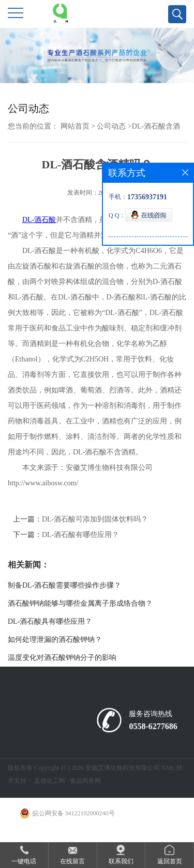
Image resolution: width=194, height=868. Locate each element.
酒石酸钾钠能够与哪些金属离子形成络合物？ (80, 603)
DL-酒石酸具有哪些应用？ (50, 621)
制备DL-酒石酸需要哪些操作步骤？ (64, 585)
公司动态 (111, 126)
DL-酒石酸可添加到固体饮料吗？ (95, 519)
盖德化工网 (50, 781)
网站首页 (75, 126)
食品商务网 (85, 781)
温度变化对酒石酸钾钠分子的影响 (62, 658)
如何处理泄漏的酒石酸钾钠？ (55, 640)
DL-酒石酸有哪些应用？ (80, 535)
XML (168, 768)
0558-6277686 (153, 726)
